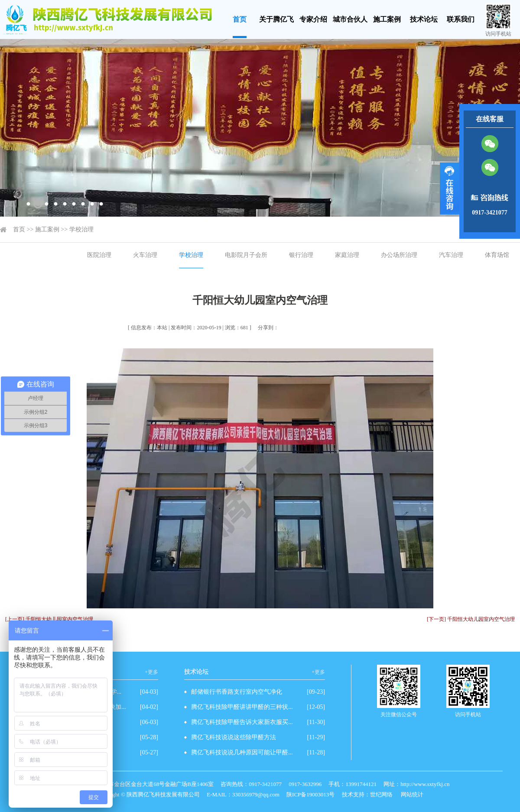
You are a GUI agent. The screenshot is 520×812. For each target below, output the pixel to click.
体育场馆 (497, 255)
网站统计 (412, 794)
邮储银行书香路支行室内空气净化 (237, 692)
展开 (450, 188)
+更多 (151, 672)
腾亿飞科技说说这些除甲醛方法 (234, 737)
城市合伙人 (350, 19)
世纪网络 (381, 794)
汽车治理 (451, 255)
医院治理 (99, 255)
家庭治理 (347, 255)
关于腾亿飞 (276, 19)
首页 (240, 19)
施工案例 (387, 19)
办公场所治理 (399, 255)
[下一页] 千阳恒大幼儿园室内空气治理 (471, 619)
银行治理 (301, 255)
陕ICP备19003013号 (310, 794)
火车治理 (145, 255)
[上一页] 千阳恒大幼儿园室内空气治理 (49, 619)
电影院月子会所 (246, 255)
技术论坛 (424, 19)
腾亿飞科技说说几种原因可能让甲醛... (242, 752)
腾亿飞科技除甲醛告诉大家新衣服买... (242, 722)
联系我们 (461, 19)
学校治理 (81, 229)
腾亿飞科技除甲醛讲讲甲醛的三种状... (242, 707)
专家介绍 (313, 19)
